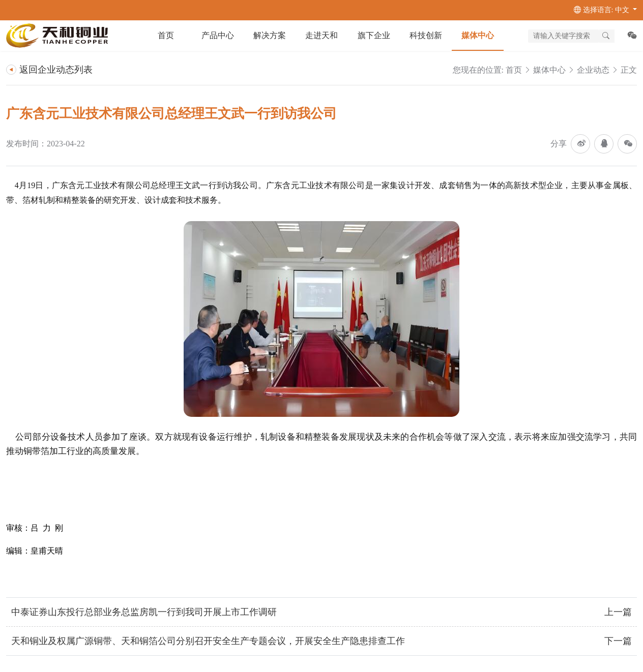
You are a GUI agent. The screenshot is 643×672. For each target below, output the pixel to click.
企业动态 (593, 70)
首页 (166, 35)
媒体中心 (549, 70)
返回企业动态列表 (49, 70)
